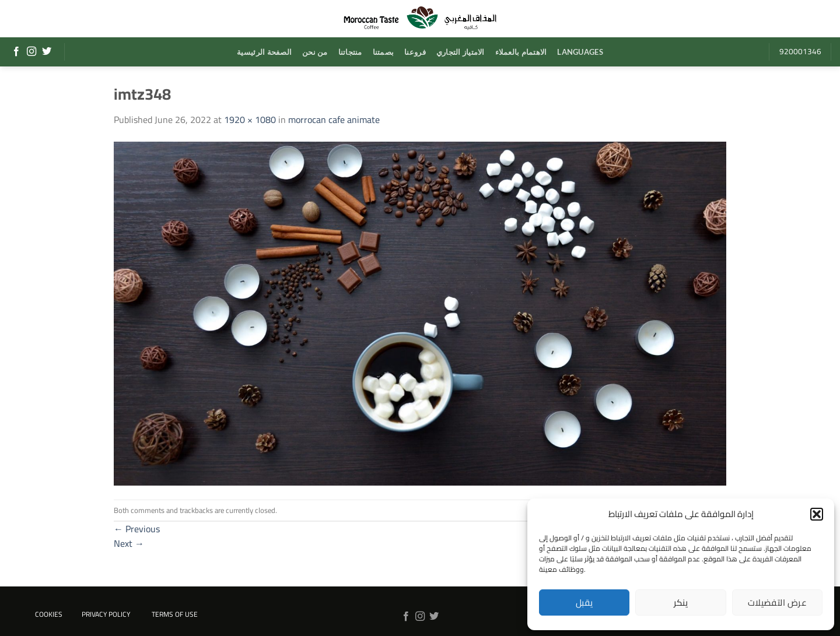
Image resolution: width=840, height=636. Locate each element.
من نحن (315, 52)
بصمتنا (384, 52)
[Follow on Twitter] (47, 52)
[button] (817, 514)
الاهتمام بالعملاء (521, 52)
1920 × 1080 (250, 120)
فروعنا (415, 52)
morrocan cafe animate (334, 120)
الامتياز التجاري (461, 52)
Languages (580, 52)
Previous (137, 529)
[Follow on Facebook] (16, 52)
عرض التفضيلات (777, 602)
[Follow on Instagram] (32, 52)
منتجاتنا (350, 52)
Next (129, 543)
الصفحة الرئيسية (264, 52)
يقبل (584, 602)
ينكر (681, 602)
